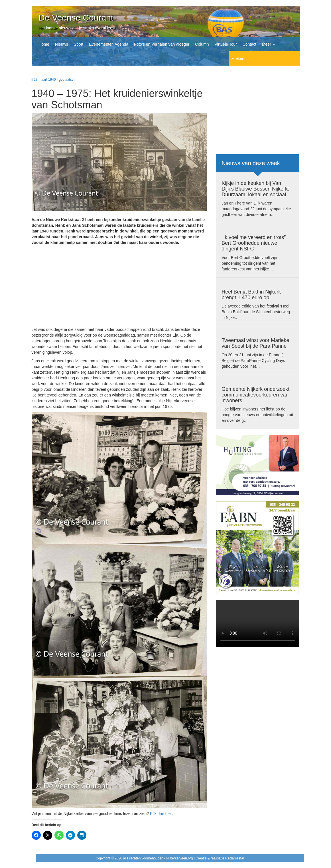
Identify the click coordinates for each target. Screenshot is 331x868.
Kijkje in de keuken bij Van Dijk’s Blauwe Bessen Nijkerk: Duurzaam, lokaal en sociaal (255, 189)
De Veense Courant (76, 18)
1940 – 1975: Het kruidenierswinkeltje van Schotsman (117, 99)
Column (202, 44)
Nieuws (62, 44)
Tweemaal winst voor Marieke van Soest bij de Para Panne (255, 343)
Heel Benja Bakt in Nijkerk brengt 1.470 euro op (251, 295)
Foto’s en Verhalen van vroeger (162, 44)
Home (44, 44)
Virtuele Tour (226, 44)
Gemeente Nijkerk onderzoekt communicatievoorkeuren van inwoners (255, 395)
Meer (269, 44)
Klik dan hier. (161, 814)
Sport (79, 44)
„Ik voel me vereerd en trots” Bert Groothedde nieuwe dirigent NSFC (254, 243)
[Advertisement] (120, 287)
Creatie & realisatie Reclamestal (220, 858)
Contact (249, 44)
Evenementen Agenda (109, 44)
